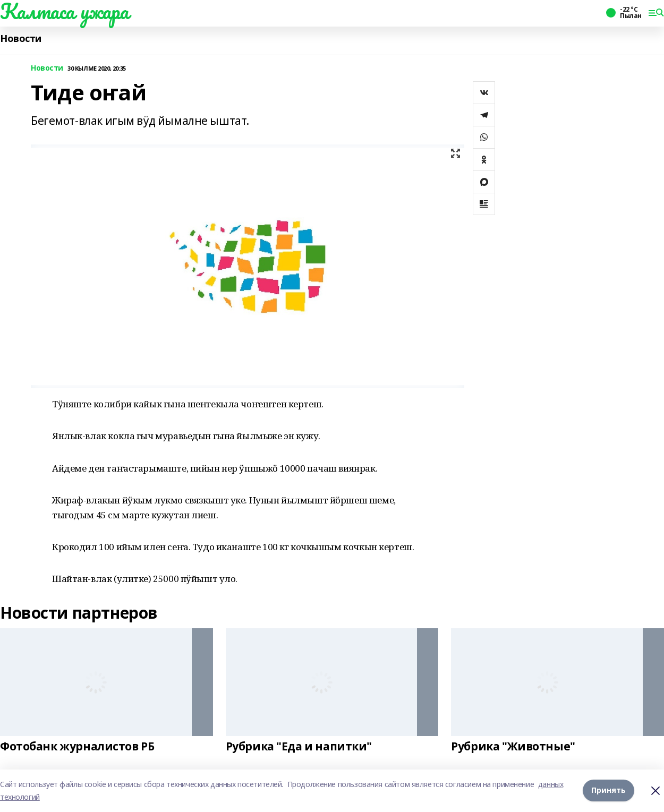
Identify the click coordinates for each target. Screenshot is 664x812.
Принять (608, 790)
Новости (21, 39)
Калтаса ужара (65, 11)
